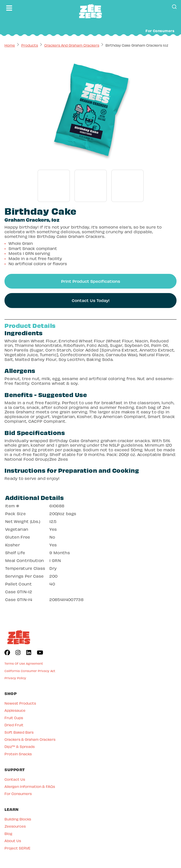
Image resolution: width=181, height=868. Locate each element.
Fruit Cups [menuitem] (14, 717)
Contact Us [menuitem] (15, 779)
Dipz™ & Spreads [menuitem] (20, 746)
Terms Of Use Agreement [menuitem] (24, 663)
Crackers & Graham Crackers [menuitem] (30, 739)
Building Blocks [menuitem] (18, 819)
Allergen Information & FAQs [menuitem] (30, 786)
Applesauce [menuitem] (15, 710)
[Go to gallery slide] (54, 186)
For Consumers (160, 31)
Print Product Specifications (91, 281)
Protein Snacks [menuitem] (18, 754)
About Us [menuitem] (13, 840)
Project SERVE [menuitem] (17, 848)
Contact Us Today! (91, 300)
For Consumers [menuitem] (18, 793)
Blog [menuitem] (8, 833)
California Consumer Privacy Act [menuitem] (30, 671)
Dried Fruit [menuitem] (14, 725)
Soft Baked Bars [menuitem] (19, 732)
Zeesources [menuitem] (15, 826)
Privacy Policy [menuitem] (15, 678)
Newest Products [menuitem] (20, 703)
